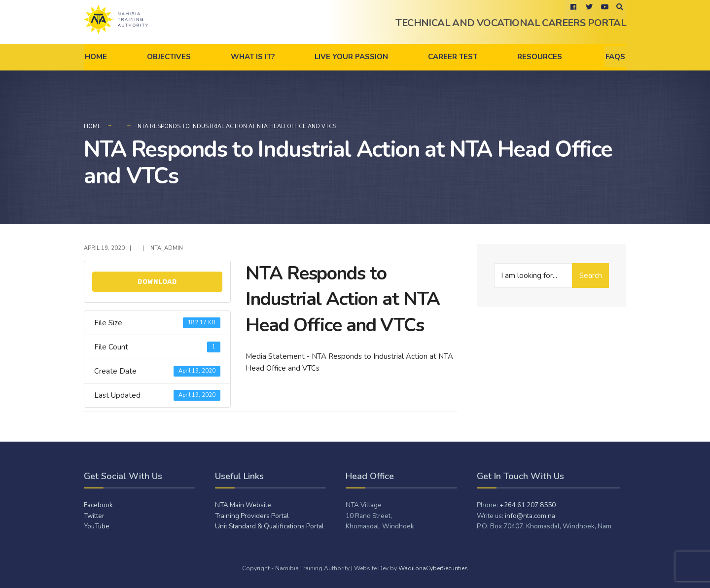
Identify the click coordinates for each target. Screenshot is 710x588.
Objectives (169, 57)
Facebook (98, 505)
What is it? (253, 57)
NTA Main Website (243, 505)
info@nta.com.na (530, 516)
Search (591, 276)
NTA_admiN (167, 248)
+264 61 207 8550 (528, 505)
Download (157, 282)
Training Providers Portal (252, 516)
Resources (540, 57)
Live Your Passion (351, 57)
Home (96, 57)
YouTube (97, 526)
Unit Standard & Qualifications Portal (269, 526)
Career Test (453, 57)
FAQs (615, 57)
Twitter (94, 516)
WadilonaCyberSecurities (433, 568)
